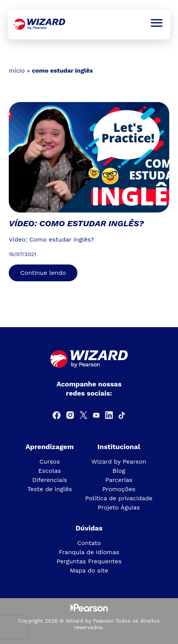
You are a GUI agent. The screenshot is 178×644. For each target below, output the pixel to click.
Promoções (119, 489)
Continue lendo (43, 273)
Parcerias (119, 480)
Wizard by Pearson (119, 462)
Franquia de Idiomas (89, 552)
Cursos (50, 462)
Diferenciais (49, 480)
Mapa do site (89, 570)
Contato (89, 543)
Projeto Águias (119, 507)
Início (17, 71)
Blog (119, 471)
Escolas (50, 471)
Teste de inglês (50, 489)
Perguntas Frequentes (89, 561)
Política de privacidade (119, 498)
